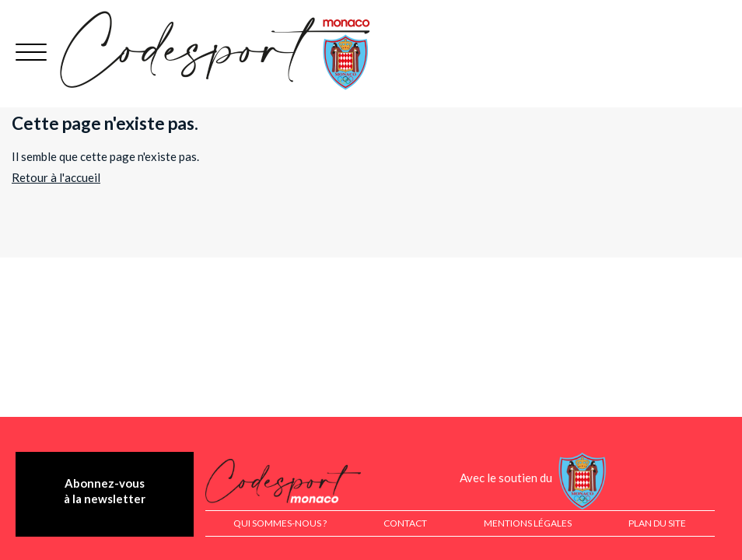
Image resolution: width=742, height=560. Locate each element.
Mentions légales (528, 523)
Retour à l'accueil (56, 177)
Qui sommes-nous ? (280, 523)
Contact (405, 523)
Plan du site (657, 523)
